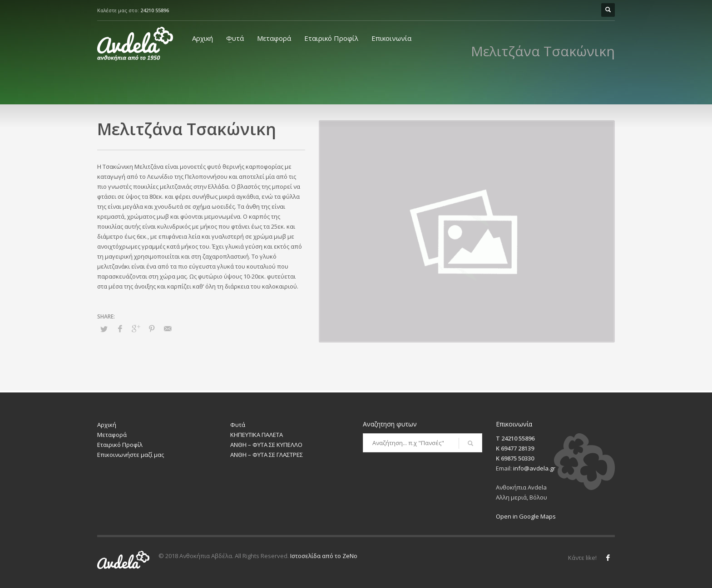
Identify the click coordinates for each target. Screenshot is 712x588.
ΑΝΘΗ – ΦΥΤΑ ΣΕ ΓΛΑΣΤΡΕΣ (267, 455)
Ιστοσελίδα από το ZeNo (324, 556)
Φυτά (235, 38)
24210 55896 (155, 10)
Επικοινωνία (391, 38)
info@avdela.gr (534, 468)
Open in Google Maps (526, 516)
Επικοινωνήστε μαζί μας (131, 455)
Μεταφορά (274, 38)
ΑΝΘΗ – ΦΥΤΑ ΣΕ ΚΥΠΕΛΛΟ (266, 445)
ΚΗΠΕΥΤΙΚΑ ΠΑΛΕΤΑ (257, 435)
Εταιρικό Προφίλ (331, 38)
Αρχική (203, 38)
